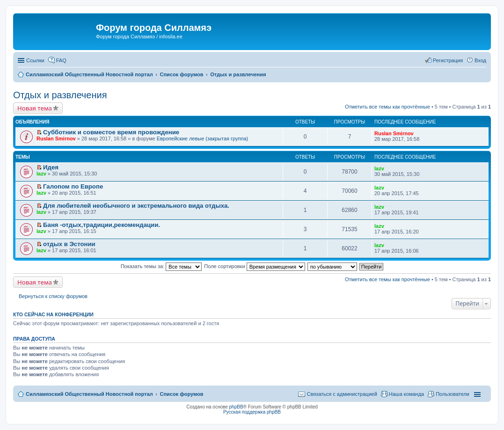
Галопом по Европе (73, 186)
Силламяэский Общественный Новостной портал (89, 394)
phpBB (236, 407)
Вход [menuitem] (480, 60)
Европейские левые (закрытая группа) (203, 138)
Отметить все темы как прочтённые (387, 107)
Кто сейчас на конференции (53, 314)
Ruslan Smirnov (56, 138)
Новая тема (35, 108)
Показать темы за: (161, 266)
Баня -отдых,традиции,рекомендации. (102, 225)
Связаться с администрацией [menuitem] (342, 394)
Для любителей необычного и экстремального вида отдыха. (136, 206)
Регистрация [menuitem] (448, 60)
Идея (51, 167)
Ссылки (35, 60)
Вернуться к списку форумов (53, 296)
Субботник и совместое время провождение (111, 132)
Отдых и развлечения (60, 95)
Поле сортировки (254, 266)
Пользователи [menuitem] (453, 394)
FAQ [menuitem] (61, 60)
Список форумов (181, 394)
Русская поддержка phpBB (252, 412)
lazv (41, 174)
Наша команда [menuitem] (406, 394)
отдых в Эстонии (69, 244)
